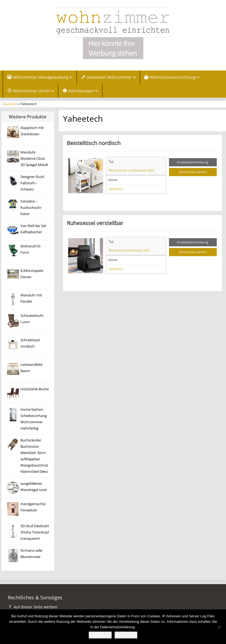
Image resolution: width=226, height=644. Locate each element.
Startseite (10, 104)
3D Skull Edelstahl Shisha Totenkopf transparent (35, 532)
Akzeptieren (100, 635)
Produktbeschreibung (193, 162)
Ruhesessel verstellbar (95, 223)
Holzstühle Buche (35, 389)
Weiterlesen (126, 635)
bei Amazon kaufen (193, 172)
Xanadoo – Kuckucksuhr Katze (31, 208)
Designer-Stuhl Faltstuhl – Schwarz (32, 183)
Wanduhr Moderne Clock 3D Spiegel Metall (34, 159)
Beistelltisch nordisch (94, 143)
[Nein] (219, 627)
